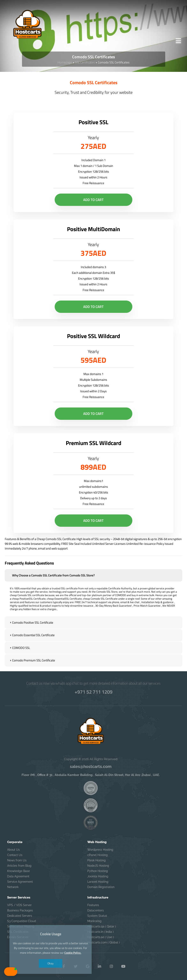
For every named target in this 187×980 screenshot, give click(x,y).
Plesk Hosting (96, 860)
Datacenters (96, 910)
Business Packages (20, 910)
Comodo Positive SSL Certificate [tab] (31, 623)
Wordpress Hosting (100, 850)
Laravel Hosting (98, 882)
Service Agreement (20, 882)
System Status (97, 916)
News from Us (17, 860)
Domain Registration (101, 887)
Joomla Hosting (98, 876)
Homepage (65, 62)
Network (13, 887)
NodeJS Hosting (98, 866)
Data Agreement (18, 876)
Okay (51, 963)
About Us (13, 850)
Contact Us (15, 855)
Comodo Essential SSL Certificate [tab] (32, 635)
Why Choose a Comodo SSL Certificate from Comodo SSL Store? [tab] (52, 575)
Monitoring (94, 921)
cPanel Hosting (98, 855)
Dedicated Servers (20, 916)
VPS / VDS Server (19, 905)
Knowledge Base (18, 871)
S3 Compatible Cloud (22, 921)
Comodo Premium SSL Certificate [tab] (32, 660)
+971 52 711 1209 (93, 692)
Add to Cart (93, 200)
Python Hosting (98, 871)
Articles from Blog (19, 866)
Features (93, 905)
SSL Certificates (85, 62)
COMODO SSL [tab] (19, 648)
